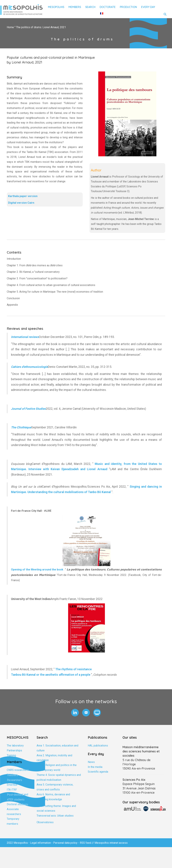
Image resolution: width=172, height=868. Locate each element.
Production (128, 7)
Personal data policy (65, 843)
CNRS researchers (18, 770)
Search (90, 7)
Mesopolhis (56, 7)
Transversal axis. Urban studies (55, 816)
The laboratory (15, 746)
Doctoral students (17, 804)
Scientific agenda (98, 772)
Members (75, 7)
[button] (75, 713)
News (91, 762)
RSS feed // (87, 843)
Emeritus (12, 785)
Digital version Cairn (21, 203)
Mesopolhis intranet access (111, 843)
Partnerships (14, 750)
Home (10, 27)
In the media (95, 767)
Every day (148, 7)
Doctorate (108, 7)
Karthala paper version (23, 196)
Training (11, 755)
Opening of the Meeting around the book (37, 570)
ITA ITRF (12, 790)
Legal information (41, 843)
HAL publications (98, 746)
